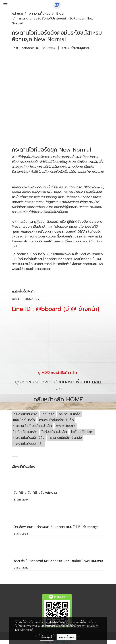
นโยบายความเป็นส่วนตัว (86, 626)
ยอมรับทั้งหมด (67, 637)
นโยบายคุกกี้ (27, 630)
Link (15, 246)
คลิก (73, 372)
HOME (74, 399)
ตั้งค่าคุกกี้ (47, 637)
